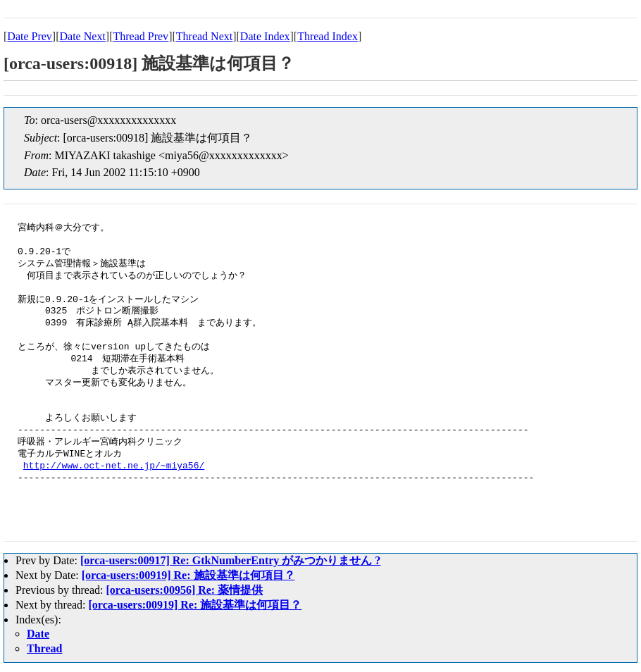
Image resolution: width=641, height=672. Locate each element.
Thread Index (328, 36)
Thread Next (204, 36)
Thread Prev (141, 36)
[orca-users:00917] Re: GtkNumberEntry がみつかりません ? (230, 560)
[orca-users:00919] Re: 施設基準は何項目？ (188, 575)
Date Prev (30, 36)
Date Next (83, 36)
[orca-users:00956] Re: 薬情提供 (184, 590)
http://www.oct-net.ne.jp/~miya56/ (114, 466)
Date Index (265, 36)
